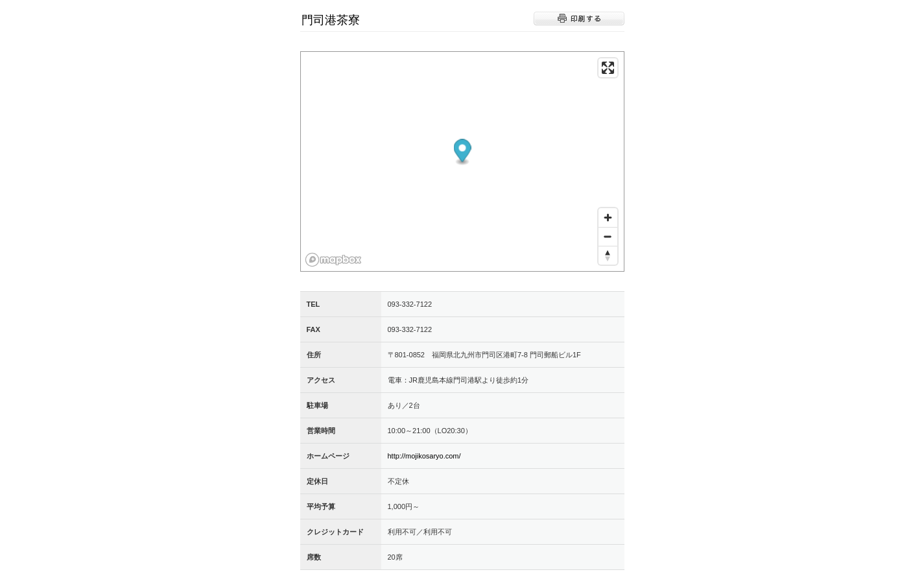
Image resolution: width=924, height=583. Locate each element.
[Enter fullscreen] (608, 68)
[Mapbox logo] (333, 260)
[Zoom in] (608, 218)
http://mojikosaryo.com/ (424, 456)
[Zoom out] (608, 236)
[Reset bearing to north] (608, 255)
